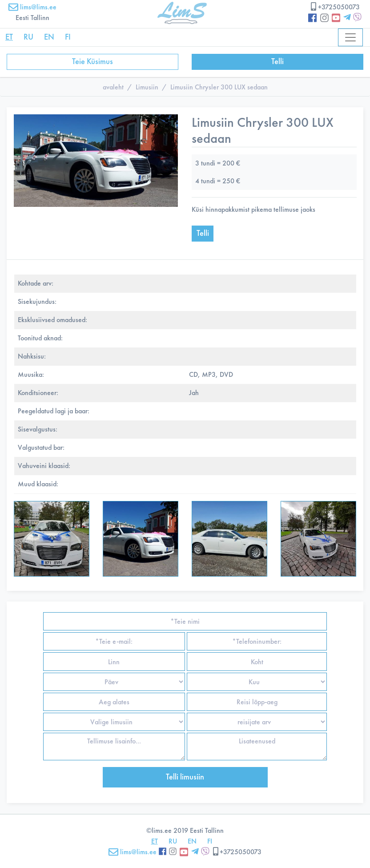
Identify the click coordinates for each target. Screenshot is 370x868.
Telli (277, 61)
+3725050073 (335, 7)
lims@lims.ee (32, 7)
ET (9, 37)
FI (68, 37)
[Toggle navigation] (350, 37)
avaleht (113, 87)
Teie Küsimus (92, 61)
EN (49, 37)
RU (28, 37)
